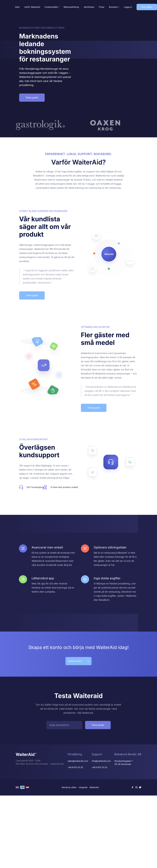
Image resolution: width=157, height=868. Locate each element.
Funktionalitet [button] (51, 7)
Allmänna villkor (69, 787)
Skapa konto (78, 661)
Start (17, 7)
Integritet (83, 787)
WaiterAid (94, 787)
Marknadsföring (71, 7)
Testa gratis (32, 98)
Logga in (128, 7)
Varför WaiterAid (32, 7)
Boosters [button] (113, 7)
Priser (102, 7)
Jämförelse (89, 7)
